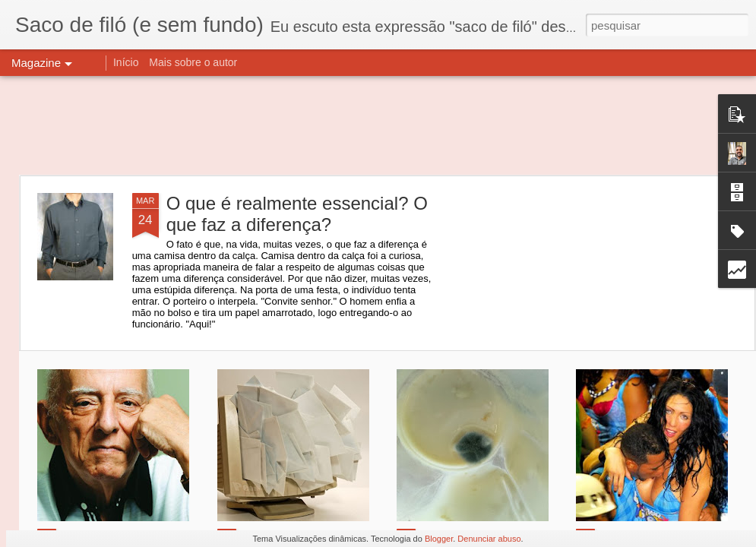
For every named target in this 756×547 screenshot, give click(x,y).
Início (126, 62)
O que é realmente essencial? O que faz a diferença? (297, 214)
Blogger (439, 539)
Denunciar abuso (489, 539)
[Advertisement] (378, 125)
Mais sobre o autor (193, 62)
